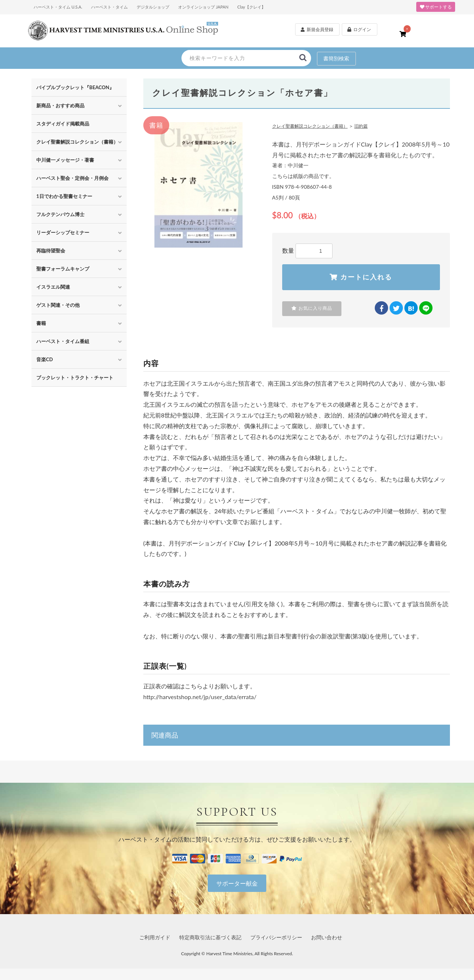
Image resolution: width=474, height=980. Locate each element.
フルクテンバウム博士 (60, 214)
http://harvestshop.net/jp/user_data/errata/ (200, 697)
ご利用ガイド (155, 938)
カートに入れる (361, 277)
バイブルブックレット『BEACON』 (75, 87)
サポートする (436, 7)
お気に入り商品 (312, 309)
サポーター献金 (237, 884)
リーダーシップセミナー (63, 232)
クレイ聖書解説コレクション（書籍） (77, 142)
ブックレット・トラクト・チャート (75, 377)
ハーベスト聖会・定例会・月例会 (72, 178)
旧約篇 (361, 126)
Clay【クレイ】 (251, 7)
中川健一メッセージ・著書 (65, 160)
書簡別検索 (336, 58)
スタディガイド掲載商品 (63, 124)
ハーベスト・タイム (109, 7)
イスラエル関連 (53, 287)
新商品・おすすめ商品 (60, 105)
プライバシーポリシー (276, 938)
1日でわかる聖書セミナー (64, 196)
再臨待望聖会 (51, 251)
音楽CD (45, 359)
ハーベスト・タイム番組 (63, 341)
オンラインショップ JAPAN (203, 7)
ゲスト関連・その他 (58, 305)
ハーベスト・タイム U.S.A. (58, 7)
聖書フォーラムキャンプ (63, 269)
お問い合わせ (327, 938)
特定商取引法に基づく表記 (210, 938)
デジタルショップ (153, 7)
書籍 (41, 323)
